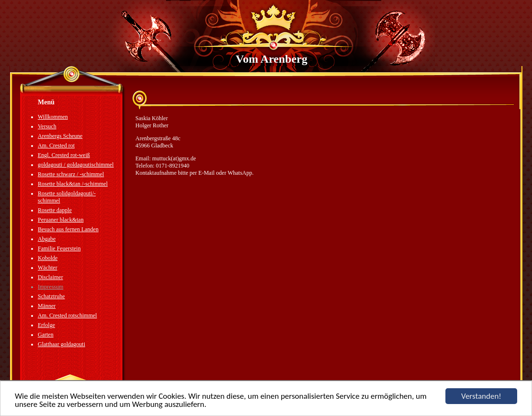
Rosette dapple (55, 210)
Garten (46, 335)
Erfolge (46, 325)
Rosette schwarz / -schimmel (71, 174)
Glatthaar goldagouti (61, 344)
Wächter (48, 268)
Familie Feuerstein (59, 248)
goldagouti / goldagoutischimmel (76, 165)
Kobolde (48, 258)
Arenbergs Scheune (60, 136)
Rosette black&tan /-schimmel (73, 184)
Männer (47, 306)
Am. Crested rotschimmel (67, 315)
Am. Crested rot (56, 146)
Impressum (50, 287)
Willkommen (53, 117)
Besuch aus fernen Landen (68, 229)
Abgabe (47, 239)
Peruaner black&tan (61, 220)
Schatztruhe (51, 296)
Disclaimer (50, 277)
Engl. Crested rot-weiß (64, 155)
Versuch (47, 126)
